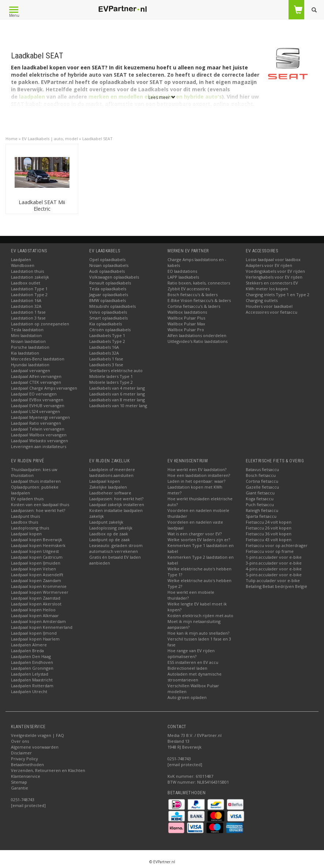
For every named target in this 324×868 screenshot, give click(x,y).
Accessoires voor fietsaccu (272, 312)
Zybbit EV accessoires (189, 289)
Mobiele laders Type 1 (111, 376)
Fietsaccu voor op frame (270, 551)
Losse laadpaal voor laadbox (273, 259)
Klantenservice (26, 776)
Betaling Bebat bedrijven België (276, 586)
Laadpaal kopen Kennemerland (42, 627)
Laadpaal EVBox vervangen (37, 400)
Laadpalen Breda (27, 651)
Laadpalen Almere (29, 645)
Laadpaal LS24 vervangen (35, 411)
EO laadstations (182, 271)
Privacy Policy (25, 759)
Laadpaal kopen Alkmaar (35, 615)
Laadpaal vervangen (31, 370)
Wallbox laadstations (187, 312)
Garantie (20, 788)
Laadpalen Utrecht (29, 691)
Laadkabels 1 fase (106, 359)
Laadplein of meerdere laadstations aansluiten (112, 472)
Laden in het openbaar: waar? (196, 481)
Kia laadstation (25, 353)
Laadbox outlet (26, 283)
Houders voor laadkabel (269, 306)
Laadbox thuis (25, 522)
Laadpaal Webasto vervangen (39, 441)
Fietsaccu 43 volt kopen (269, 540)
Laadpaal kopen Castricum (37, 557)
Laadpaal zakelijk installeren (117, 504)
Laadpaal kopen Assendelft (37, 575)
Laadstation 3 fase (28, 318)
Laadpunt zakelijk (106, 522)
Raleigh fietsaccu (262, 510)
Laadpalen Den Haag (31, 656)
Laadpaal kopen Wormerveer (40, 592)
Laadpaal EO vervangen (34, 394)
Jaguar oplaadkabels (109, 295)
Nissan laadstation (28, 341)
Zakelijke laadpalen (108, 487)
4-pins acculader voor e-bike (274, 569)
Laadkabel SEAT (97, 139)
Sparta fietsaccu (261, 516)
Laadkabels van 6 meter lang (117, 394)
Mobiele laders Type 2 (111, 382)
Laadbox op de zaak (109, 534)
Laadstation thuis (27, 271)
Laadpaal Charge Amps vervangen (44, 388)
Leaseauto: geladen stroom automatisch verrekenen (116, 548)
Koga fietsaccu (260, 499)
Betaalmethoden (27, 764)
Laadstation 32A (26, 306)
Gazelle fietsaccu (262, 487)
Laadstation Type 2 (29, 295)
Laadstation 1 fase (28, 312)
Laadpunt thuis (25, 516)
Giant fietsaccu (260, 493)
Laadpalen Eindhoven (32, 662)
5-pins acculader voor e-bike (274, 575)
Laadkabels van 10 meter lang (118, 406)
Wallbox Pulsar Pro (186, 330)
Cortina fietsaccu (262, 481)
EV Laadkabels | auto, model (50, 139)
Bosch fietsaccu (261, 475)
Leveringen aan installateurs (39, 446)
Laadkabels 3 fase (106, 365)
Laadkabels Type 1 (107, 335)
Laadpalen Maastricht (32, 680)
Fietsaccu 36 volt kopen (269, 534)
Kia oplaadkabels (106, 324)
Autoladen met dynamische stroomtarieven (195, 677)
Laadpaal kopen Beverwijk (37, 540)
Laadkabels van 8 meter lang (117, 400)
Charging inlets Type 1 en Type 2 (278, 295)
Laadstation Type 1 (29, 289)
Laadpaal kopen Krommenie (39, 586)
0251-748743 (23, 800)
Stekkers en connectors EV (272, 283)
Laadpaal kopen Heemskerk (38, 545)
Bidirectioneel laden (187, 668)
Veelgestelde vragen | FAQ (37, 735)
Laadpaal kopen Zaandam (36, 580)
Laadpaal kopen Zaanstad (36, 598)
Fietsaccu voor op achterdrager (277, 545)
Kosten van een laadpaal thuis (40, 504)
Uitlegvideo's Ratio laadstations (197, 341)
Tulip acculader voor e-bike (273, 580)
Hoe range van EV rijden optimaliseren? (191, 653)
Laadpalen (21, 259)
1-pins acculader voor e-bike (274, 557)
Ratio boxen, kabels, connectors (199, 283)
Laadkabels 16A (104, 347)
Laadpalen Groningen (32, 668)
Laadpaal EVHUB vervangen (38, 406)
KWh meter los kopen (267, 289)
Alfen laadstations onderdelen (197, 335)
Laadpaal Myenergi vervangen (40, 417)
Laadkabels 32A (104, 353)
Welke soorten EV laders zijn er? (199, 540)
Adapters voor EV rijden (269, 265)
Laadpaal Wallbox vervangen (39, 435)
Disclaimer (21, 753)
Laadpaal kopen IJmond (34, 633)
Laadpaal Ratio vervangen (36, 423)
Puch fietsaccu (260, 504)
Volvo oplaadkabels (108, 312)
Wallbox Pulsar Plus (186, 318)
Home (12, 139)
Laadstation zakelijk (30, 277)
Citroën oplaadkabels (110, 330)
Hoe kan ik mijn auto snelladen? (198, 633)
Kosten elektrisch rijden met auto (200, 615)
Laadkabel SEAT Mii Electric (42, 205)
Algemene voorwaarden (35, 747)
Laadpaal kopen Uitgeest (35, 551)
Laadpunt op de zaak (110, 540)
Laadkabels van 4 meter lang (117, 388)
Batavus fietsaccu (262, 469)
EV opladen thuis (27, 499)
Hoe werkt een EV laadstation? (197, 469)
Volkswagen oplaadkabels (114, 277)
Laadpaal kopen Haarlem (35, 639)
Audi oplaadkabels (107, 271)
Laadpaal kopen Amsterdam (38, 621)
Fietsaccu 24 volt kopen (269, 522)
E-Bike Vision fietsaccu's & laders (199, 300)
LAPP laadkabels (183, 277)
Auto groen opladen (187, 697)
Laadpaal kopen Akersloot (36, 604)
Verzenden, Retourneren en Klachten (48, 770)
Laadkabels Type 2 (107, 341)
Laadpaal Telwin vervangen (38, 429)
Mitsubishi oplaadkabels (112, 306)
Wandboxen (23, 265)
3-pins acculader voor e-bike (274, 563)
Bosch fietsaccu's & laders (193, 295)
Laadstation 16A (26, 300)
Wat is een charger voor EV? (195, 534)
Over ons (20, 741)
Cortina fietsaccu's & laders (194, 306)
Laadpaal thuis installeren (36, 481)
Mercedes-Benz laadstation (38, 359)
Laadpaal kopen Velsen (33, 569)
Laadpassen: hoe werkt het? (38, 510)
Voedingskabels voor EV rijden (275, 271)
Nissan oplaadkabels (109, 265)
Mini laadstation (26, 335)
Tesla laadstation (27, 330)
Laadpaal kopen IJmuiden (36, 563)
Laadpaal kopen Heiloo (33, 610)
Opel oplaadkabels (107, 259)
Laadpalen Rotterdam (32, 686)
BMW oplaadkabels (108, 300)
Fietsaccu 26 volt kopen (269, 528)
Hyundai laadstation (30, 365)
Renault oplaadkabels (110, 283)
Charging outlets (262, 300)
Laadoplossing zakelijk (111, 528)
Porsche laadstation (30, 347)
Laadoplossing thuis (30, 528)
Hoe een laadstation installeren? (199, 475)
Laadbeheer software (110, 493)
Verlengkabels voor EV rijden (274, 277)
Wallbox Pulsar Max (186, 324)
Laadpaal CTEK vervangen (36, 382)
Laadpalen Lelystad (30, 674)
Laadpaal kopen (26, 534)
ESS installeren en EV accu (193, 662)
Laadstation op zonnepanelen (40, 324)
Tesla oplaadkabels (108, 289)
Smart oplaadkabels (108, 318)
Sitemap (19, 782)
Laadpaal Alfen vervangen (36, 376)
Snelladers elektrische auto (116, 370)
